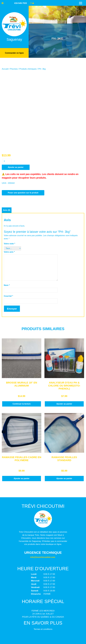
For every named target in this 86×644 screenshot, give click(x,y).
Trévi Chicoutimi (43, 635)
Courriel (8, 216)
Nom (7, 205)
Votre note (9, 164)
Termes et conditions (43, 549)
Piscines (14, 69)
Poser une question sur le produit (23, 113)
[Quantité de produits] (7, 81)
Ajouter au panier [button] (64, 324)
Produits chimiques (28, 69)
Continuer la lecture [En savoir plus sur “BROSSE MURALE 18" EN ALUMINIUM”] (22, 324)
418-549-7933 (20, 3)
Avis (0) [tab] (7, 130)
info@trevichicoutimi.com (43, 477)
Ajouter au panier (16, 87)
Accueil (5, 69)
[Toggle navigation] (81, 3)
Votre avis (9, 172)
